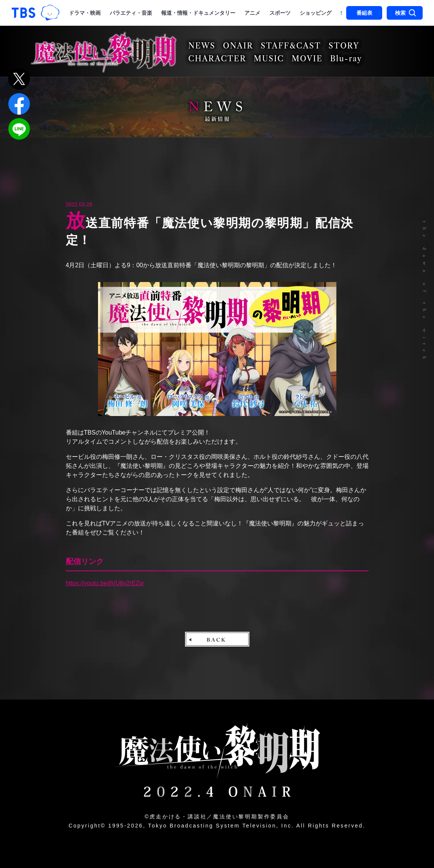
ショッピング (316, 13)
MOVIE (307, 59)
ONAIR (238, 46)
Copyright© (87, 826)
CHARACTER (217, 59)
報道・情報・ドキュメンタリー (198, 13)
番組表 (364, 13)
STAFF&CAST (291, 46)
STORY (344, 46)
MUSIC (269, 59)
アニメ (252, 13)
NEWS (202, 46)
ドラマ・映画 (85, 13)
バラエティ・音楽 (131, 13)
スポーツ (280, 13)
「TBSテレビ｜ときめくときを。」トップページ (23, 13)
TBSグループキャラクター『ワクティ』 (50, 13)
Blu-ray (346, 59)
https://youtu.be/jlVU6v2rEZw (105, 583)
